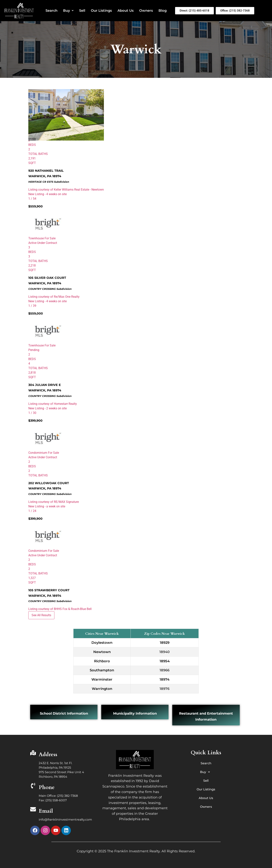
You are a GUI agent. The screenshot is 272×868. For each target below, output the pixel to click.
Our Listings (101, 11)
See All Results (41, 615)
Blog (163, 11)
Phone (47, 787)
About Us (126, 11)
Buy (68, 11)
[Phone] (33, 786)
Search (51, 11)
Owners (146, 11)
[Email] (33, 810)
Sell (82, 11)
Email (46, 811)
